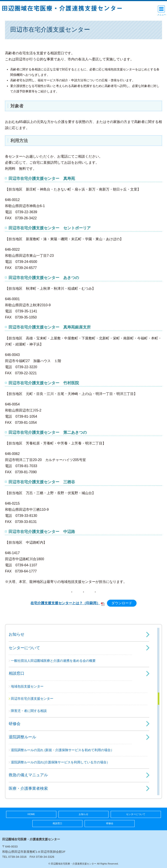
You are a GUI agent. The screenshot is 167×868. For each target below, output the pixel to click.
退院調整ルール (22, 737)
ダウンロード (122, 603)
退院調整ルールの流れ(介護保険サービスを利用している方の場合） (60, 762)
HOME (31, 814)
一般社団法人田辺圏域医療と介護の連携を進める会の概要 (53, 661)
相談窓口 (17, 673)
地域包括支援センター (27, 686)
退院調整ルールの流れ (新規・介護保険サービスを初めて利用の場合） (62, 750)
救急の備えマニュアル (28, 775)
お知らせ (17, 634)
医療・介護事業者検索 (28, 788)
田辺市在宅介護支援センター (32, 699)
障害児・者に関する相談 (29, 711)
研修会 (15, 724)
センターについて (24, 648)
